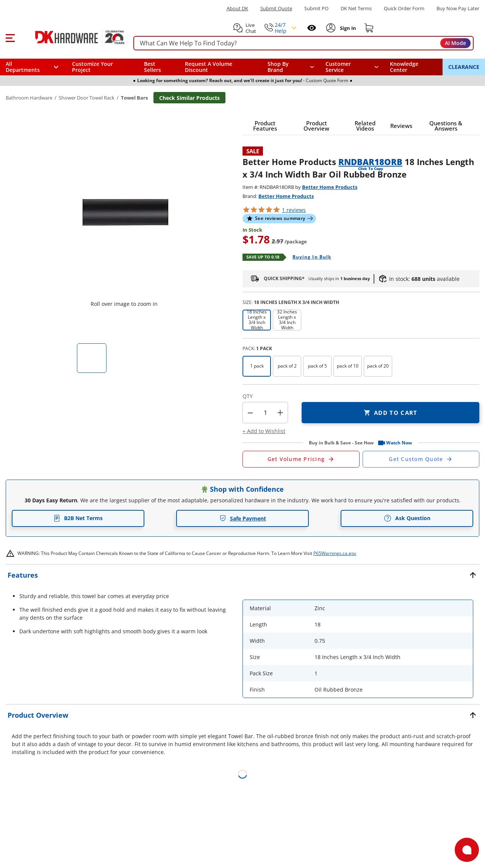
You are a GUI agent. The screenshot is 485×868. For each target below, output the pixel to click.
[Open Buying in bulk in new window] (309, 257)
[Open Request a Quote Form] (301, 459)
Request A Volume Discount (209, 67)
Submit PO (316, 9)
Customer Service (338, 67)
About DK (237, 9)
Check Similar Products (189, 98)
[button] (10, 37)
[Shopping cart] (369, 28)
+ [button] (280, 412)
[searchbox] (304, 43)
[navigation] (352, 67)
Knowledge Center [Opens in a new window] (404, 67)
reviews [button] (294, 210)
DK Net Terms (356, 9)
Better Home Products (330, 187)
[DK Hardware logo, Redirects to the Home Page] (71, 37)
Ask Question (407, 518)
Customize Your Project (92, 67)
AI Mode (455, 43)
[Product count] (265, 413)
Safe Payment (243, 518)
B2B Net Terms (78, 518)
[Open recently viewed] (312, 28)
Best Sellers (153, 67)
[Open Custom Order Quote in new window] (421, 459)
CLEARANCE (464, 67)
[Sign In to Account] (347, 28)
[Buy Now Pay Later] (458, 8)
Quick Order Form (404, 9)
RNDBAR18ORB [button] (370, 162)
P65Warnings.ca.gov (335, 553)
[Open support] (467, 850)
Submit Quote (276, 9)
